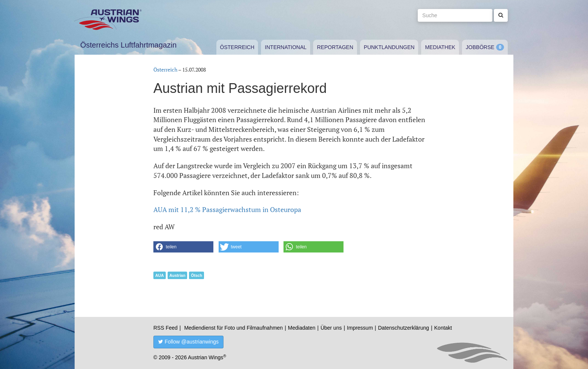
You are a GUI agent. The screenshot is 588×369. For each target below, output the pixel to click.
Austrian (178, 275)
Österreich (237, 47)
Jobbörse (480, 47)
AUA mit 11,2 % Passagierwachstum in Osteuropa (227, 209)
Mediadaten (302, 328)
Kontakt (443, 328)
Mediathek (440, 47)
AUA (160, 275)
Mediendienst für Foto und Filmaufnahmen (233, 328)
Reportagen (335, 47)
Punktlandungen (389, 47)
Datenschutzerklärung (403, 328)
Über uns (331, 328)
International (286, 47)
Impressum (360, 328)
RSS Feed (166, 328)
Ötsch (196, 275)
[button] (183, 247)
